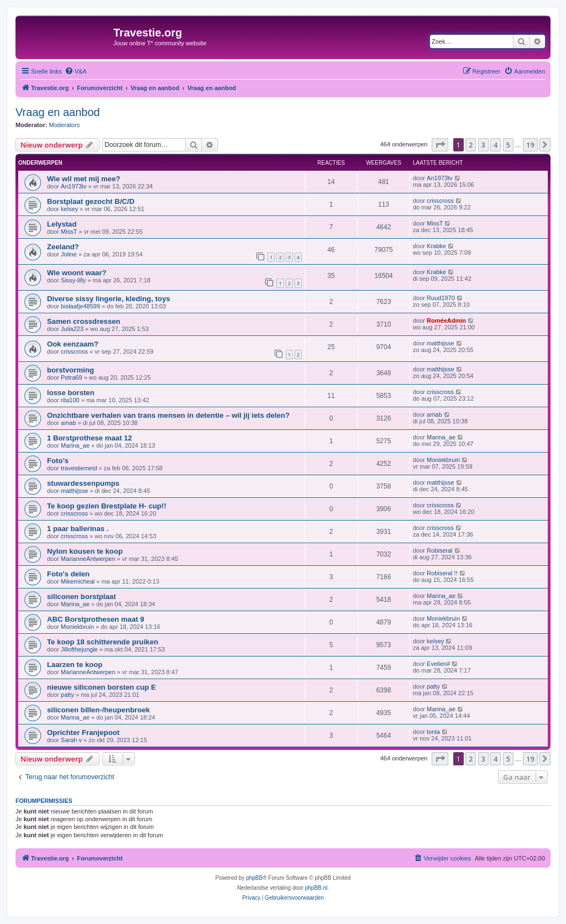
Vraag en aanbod (58, 112)
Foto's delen (68, 574)
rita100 (70, 400)
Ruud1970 (441, 298)
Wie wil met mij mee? (84, 179)
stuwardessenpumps (83, 483)
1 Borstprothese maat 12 (90, 438)
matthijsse (441, 343)
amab (69, 423)
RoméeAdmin (446, 321)
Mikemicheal (78, 581)
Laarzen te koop (75, 665)
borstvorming (70, 370)
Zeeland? (63, 247)
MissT (69, 232)
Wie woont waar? (77, 273)
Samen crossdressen (84, 321)
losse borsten (71, 393)
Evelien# (438, 664)
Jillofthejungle (79, 649)
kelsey (69, 209)
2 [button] (471, 145)
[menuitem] (76, 71)
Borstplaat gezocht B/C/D (91, 201)
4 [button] (496, 145)
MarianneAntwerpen (88, 559)
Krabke (436, 246)
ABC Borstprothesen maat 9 (96, 619)
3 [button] (483, 145)
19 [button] (530, 145)
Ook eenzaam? (73, 344)
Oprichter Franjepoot (83, 733)
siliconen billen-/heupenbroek (98, 710)
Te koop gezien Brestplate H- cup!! (107, 506)
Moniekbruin (443, 460)
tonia (433, 732)
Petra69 (72, 377)
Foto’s (58, 461)
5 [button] (508, 145)
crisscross (440, 201)
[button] (440, 145)
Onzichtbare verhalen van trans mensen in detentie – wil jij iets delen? (168, 415)
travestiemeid (79, 468)
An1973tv (74, 186)
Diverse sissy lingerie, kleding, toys (109, 299)
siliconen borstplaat (82, 597)
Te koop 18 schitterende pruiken (103, 642)
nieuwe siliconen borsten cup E (101, 687)
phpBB (254, 878)
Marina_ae (75, 445)
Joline (69, 254)
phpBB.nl (316, 888)
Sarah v (71, 740)
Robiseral (439, 550)
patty (67, 695)
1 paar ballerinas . (78, 529)
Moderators (65, 125)
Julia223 (72, 329)
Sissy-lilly (73, 280)
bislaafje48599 (80, 306)
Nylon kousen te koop (85, 551)
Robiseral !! (442, 573)
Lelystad (62, 224)
